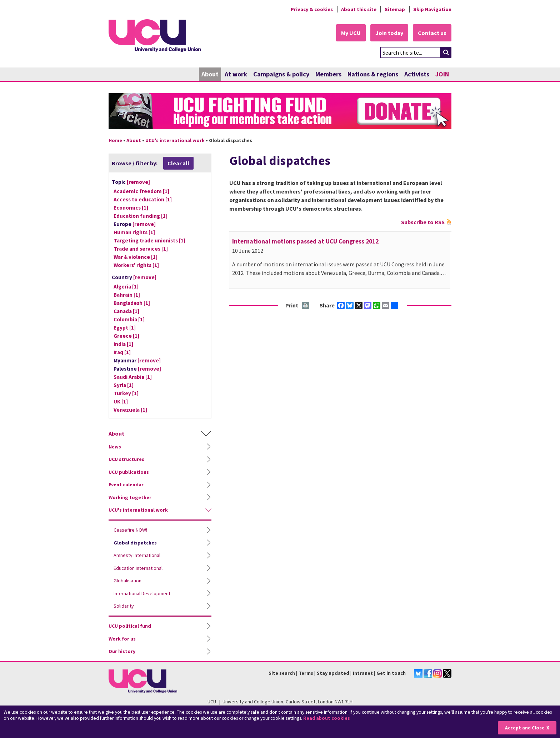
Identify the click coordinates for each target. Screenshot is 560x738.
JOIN (442, 74)
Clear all (178, 163)
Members (328, 74)
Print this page (306, 306)
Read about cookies (327, 718)
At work (236, 74)
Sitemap (395, 9)
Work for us (122, 639)
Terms (306, 673)
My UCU (351, 33)
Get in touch (391, 673)
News (115, 447)
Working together (130, 497)
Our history (122, 651)
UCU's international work (175, 140)
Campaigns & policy (281, 74)
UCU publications (129, 472)
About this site (359, 9)
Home (115, 140)
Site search (282, 673)
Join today (389, 33)
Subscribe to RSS (423, 222)
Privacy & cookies (312, 9)
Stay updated (333, 673)
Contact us (432, 33)
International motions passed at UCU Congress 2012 (305, 241)
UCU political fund (130, 626)
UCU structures (126, 459)
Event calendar (126, 485)
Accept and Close (525, 728)
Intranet (363, 673)
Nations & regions (373, 74)
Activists (417, 74)
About (210, 74)
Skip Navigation (432, 9)
